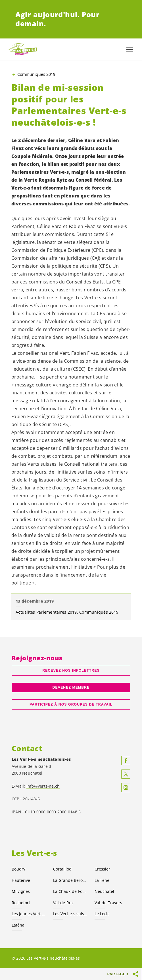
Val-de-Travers (108, 903)
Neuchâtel (104, 891)
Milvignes (21, 891)
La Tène (102, 880)
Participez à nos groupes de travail (71, 704)
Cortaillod (62, 869)
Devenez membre (71, 687)
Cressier (102, 869)
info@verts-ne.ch (43, 786)
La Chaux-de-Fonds (70, 891)
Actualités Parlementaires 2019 (46, 612)
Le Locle (102, 914)
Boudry (18, 869)
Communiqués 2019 (36, 74)
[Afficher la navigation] (130, 50)
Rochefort (21, 903)
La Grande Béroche (70, 880)
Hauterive (21, 880)
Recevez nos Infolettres (71, 670)
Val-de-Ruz (63, 903)
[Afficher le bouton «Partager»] (136, 974)
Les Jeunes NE (29, 914)
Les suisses (70, 914)
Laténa (18, 925)
